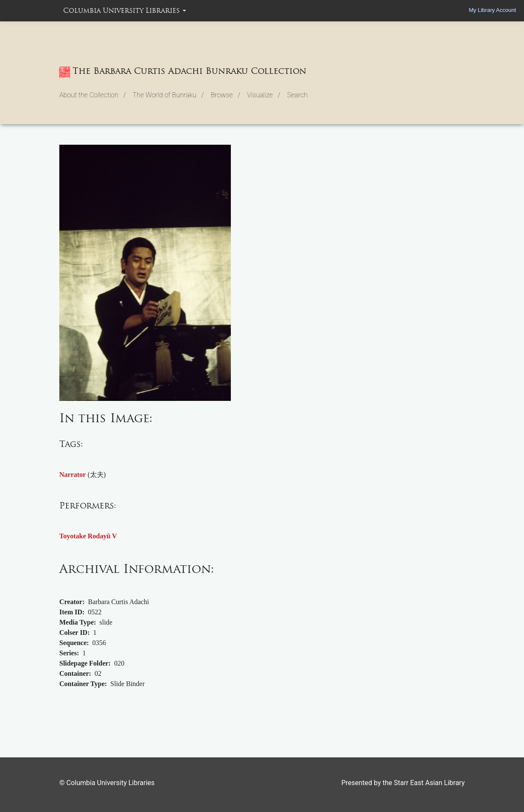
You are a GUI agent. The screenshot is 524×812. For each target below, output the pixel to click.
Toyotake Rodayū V (88, 536)
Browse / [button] (226, 95)
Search (297, 95)
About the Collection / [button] (93, 95)
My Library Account (493, 10)
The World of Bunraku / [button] (168, 95)
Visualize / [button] (264, 95)
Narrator (73, 475)
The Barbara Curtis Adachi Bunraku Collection (183, 72)
